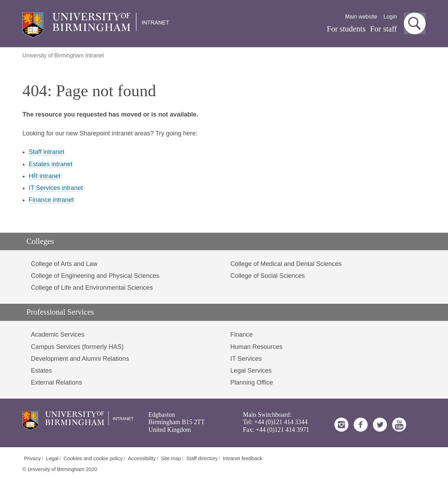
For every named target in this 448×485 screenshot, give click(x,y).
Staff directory (202, 458)
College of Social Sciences (268, 276)
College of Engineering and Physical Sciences (95, 276)
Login (390, 17)
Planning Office (252, 382)
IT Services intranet (56, 188)
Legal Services (251, 371)
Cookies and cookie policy (93, 458)
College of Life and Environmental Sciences (92, 288)
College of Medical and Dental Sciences (286, 264)
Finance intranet (51, 200)
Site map (171, 458)
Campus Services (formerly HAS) (77, 347)
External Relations (56, 382)
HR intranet (45, 176)
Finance (241, 335)
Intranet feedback (243, 458)
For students (346, 29)
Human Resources (256, 347)
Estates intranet (51, 164)
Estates (41, 371)
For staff (384, 29)
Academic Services (58, 335)
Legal (52, 458)
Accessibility (142, 458)
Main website (361, 17)
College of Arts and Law (64, 264)
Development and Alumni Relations (80, 359)
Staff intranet (47, 152)
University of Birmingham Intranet (63, 55)
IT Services (246, 359)
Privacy (32, 458)
